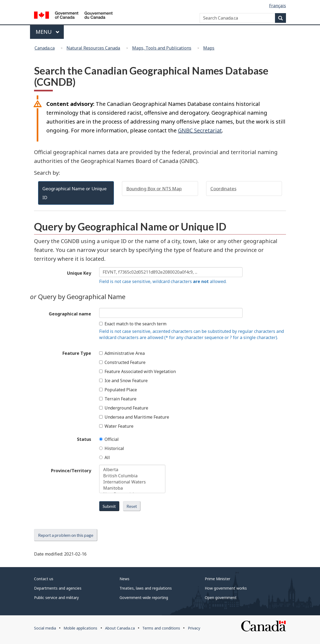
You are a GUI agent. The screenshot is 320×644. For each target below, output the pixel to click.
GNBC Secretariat (200, 130)
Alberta (132, 470)
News (124, 579)
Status (84, 439)
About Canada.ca (120, 628)
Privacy (194, 628)
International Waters (132, 482)
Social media (45, 628)
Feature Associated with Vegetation (137, 371)
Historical (112, 448)
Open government (221, 598)
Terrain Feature (118, 399)
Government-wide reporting (144, 598)
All (105, 457)
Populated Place (118, 390)
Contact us (44, 579)
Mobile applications (80, 628)
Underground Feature (124, 408)
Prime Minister (217, 579)
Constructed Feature (122, 362)
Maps (209, 48)
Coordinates (223, 189)
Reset (132, 506)
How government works (226, 588)
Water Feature (116, 426)
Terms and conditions (161, 628)
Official (109, 439)
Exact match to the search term (133, 324)
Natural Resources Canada (93, 48)
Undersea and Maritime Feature (134, 417)
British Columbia (132, 476)
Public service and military (56, 598)
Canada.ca (45, 48)
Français (278, 6)
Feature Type (77, 353)
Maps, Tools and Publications (162, 48)
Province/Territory (71, 471)
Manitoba (132, 488)
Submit (109, 506)
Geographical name (70, 314)
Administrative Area (122, 353)
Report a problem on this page (66, 535)
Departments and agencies (58, 588)
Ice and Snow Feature (123, 381)
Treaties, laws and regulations (146, 588)
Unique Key (79, 273)
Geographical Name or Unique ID (75, 193)
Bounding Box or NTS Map (154, 189)
